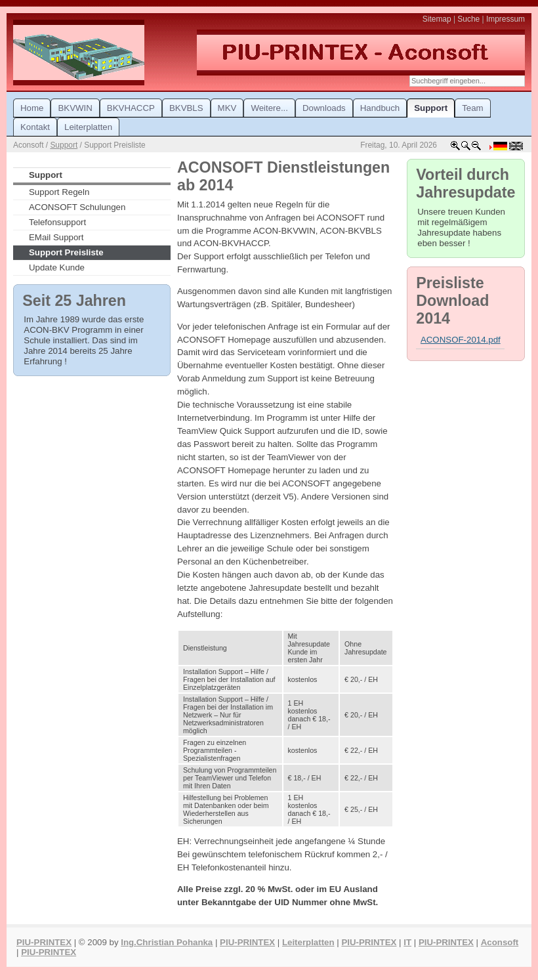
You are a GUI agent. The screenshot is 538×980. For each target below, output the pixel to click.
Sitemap (437, 19)
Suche (468, 19)
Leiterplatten (308, 942)
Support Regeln (59, 192)
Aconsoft (500, 942)
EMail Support (56, 237)
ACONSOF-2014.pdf (461, 340)
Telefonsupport (57, 222)
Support (64, 145)
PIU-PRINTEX (44, 942)
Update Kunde (57, 267)
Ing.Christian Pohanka (167, 942)
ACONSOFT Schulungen (77, 207)
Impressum (506, 19)
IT (407, 942)
